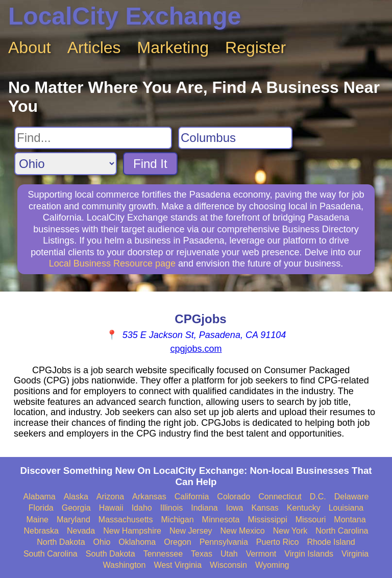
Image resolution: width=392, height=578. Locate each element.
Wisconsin (228, 565)
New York (290, 531)
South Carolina (51, 554)
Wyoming (272, 565)
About (30, 47)
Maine (37, 520)
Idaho (142, 508)
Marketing (173, 47)
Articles (94, 47)
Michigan (178, 520)
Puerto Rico (278, 542)
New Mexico (243, 531)
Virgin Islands (309, 554)
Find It (150, 164)
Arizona (110, 497)
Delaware (352, 497)
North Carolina (342, 531)
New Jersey (191, 531)
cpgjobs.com (196, 349)
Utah (229, 554)
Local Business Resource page (112, 263)
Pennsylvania (224, 542)
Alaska (76, 497)
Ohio (102, 542)
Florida (41, 508)
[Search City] (235, 138)
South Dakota (111, 554)
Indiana (204, 508)
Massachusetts (126, 520)
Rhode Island (331, 542)
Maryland (73, 520)
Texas (202, 554)
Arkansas (149, 497)
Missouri (311, 520)
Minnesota (221, 520)
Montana (350, 520)
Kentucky (304, 508)
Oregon (177, 542)
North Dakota (61, 542)
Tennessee (163, 554)
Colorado (234, 497)
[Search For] (93, 138)
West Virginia (178, 565)
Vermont (261, 554)
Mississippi (267, 520)
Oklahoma (137, 542)
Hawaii (111, 508)
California (192, 497)
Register (255, 47)
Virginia (355, 554)
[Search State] (66, 164)
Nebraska (41, 531)
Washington (124, 565)
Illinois (171, 508)
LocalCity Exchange (125, 16)
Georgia (76, 508)
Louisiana (346, 508)
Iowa (235, 508)
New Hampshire (132, 531)
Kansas (265, 508)
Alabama (40, 497)
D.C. (318, 497)
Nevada (81, 531)
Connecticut (280, 497)
